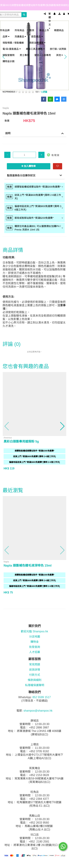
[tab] (34, 187)
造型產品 (37, 36)
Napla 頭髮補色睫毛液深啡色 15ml (28, 566)
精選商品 (59, 30)
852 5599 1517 (42, 697)
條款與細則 (35, 680)
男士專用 (24, 55)
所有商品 (20, 30)
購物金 (35, 642)
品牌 (6, 36)
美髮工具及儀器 (35, 49)
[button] (7, 426)
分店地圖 (35, 637)
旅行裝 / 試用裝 (58, 49)
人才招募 (35, 652)
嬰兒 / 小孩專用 (43, 55)
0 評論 (44, 92)
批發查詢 (35, 647)
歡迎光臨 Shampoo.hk (34, 631)
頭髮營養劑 (9, 55)
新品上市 (44, 30)
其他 (60, 55)
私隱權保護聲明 (35, 685)
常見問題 (35, 664)
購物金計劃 (9, 61)
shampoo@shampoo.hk (38, 711)
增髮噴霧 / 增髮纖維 (13, 43)
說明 (8, 133)
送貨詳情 (35, 670)
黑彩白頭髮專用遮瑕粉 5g (21, 441)
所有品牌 (5, 30)
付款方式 (35, 675)
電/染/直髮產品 (12, 49)
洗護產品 (20, 36)
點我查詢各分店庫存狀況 (21, 175)
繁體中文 (50, 21)
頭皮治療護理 (37, 43)
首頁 (32, 30)
